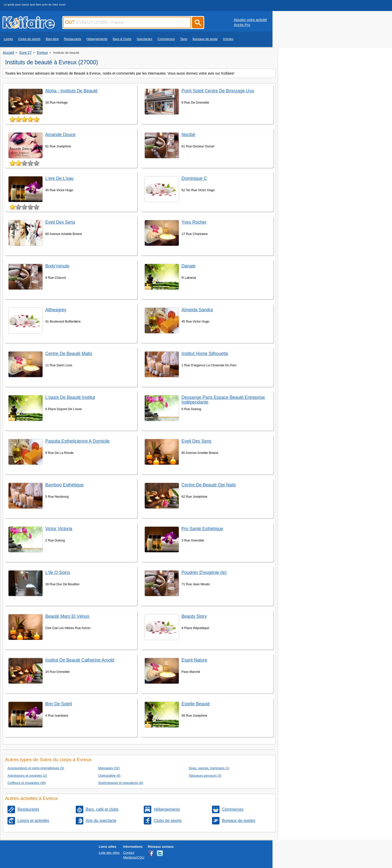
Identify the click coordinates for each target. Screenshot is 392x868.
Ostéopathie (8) (109, 776)
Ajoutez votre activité (250, 20)
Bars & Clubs (122, 39)
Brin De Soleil (59, 704)
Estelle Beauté (196, 704)
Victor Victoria (59, 529)
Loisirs (8, 39)
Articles (228, 39)
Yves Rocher (194, 222)
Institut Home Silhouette (205, 354)
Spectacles (144, 39)
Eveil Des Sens (60, 222)
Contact (129, 853)
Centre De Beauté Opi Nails (209, 485)
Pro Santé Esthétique (202, 529)
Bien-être (52, 39)
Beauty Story (194, 616)
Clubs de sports (29, 39)
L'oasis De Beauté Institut (70, 397)
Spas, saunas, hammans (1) (209, 768)
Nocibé (188, 135)
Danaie (188, 266)
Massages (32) (109, 768)
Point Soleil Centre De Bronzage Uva (218, 91)
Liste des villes (109, 853)
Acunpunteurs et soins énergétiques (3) (36, 768)
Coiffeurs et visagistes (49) (27, 783)
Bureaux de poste (205, 39)
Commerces (166, 39)
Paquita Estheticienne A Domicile (77, 441)
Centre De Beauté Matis (69, 354)
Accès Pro (242, 25)
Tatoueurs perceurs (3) (205, 776)
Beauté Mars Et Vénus (67, 616)
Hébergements (97, 39)
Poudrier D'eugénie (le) (204, 572)
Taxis (184, 39)
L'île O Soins (58, 572)
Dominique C (194, 178)
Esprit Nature (194, 660)
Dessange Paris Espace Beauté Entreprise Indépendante (223, 400)
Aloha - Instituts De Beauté (71, 91)
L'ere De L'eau (59, 178)
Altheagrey (56, 310)
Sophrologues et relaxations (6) (121, 783)
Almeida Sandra (197, 310)
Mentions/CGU (134, 857)
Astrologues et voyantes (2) (27, 776)
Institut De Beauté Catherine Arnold (80, 660)
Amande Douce (60, 135)
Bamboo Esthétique (64, 485)
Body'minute (57, 266)
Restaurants (73, 39)
